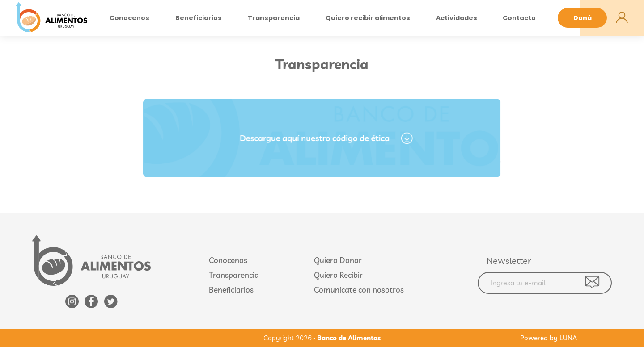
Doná (583, 18)
